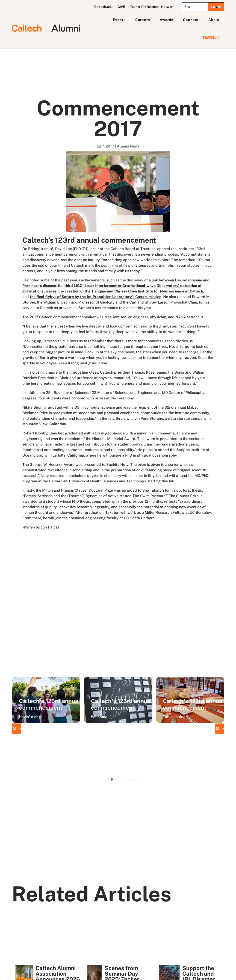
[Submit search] (216, 7)
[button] (16, 729)
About (214, 20)
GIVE (121, 7)
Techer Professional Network (152, 7)
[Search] (195, 7)
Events (119, 20)
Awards (167, 20)
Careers (143, 20)
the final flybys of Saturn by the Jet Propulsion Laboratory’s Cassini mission (96, 297)
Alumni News (128, 146)
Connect (191, 20)
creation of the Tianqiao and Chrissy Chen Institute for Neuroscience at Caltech (134, 291)
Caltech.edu (103, 7)
